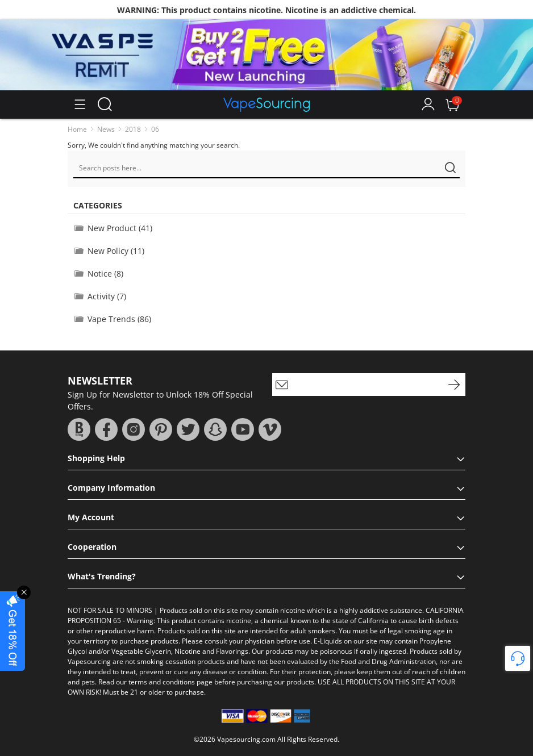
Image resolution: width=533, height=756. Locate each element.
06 (155, 129)
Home (77, 129)
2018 (133, 129)
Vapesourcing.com (246, 739)
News (106, 129)
